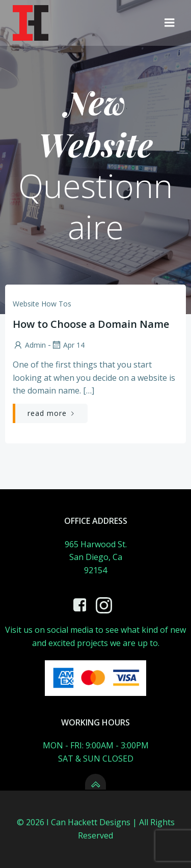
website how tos (42, 304)
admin (29, 345)
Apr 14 (68, 345)
